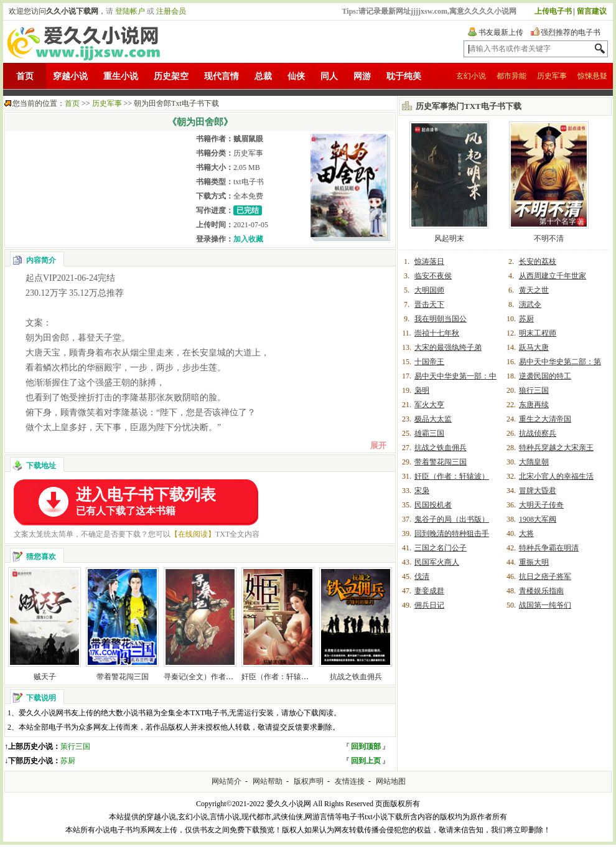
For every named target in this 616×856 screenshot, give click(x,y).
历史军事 (552, 76)
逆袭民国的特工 (545, 376)
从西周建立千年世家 (553, 276)
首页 (25, 76)
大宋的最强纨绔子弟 (448, 347)
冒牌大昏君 (538, 491)
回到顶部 (366, 746)
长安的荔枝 (538, 261)
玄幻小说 (471, 76)
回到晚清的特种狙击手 (452, 534)
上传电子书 (553, 11)
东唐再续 (534, 405)
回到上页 (366, 761)
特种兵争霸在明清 (549, 548)
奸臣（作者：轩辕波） (279, 677)
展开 (378, 445)
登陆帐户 (130, 11)
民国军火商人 (437, 562)
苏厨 (68, 761)
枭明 (422, 390)
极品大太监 (433, 419)
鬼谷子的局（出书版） (452, 519)
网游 (362, 76)
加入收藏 (248, 239)
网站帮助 (268, 781)
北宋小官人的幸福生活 (556, 476)
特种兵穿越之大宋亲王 (556, 448)
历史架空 (171, 76)
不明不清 (549, 238)
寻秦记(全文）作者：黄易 (206, 677)
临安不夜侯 (433, 276)
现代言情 (222, 76)
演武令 (530, 304)
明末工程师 (538, 333)
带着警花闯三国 (123, 677)
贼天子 (45, 677)
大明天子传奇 (541, 505)
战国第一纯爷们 (545, 605)
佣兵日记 (429, 605)
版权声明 (309, 781)
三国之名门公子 (441, 548)
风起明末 (449, 238)
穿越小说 (70, 76)
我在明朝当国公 (441, 319)
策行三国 (75, 746)
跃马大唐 (534, 347)
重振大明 (534, 562)
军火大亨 (429, 405)
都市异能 (511, 76)
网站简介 (226, 781)
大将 (526, 534)
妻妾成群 (429, 591)
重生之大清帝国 (545, 419)
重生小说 (121, 76)
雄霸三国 (429, 433)
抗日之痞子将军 (545, 576)
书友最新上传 (501, 32)
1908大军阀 (538, 519)
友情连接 (350, 781)
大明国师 (429, 290)
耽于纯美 (404, 76)
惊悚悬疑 (592, 76)
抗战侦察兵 (538, 433)
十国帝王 (429, 362)
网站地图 (391, 781)
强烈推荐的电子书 (571, 32)
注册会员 (171, 11)
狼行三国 (534, 390)
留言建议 (592, 11)
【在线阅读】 (193, 534)
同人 (329, 76)
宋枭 (422, 491)
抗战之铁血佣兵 (356, 677)
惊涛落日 (429, 261)
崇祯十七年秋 (437, 333)
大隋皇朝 (534, 462)
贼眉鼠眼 (248, 139)
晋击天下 (429, 304)
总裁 (263, 76)
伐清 (422, 576)
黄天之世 (534, 290)
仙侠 (296, 76)
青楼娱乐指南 (541, 591)
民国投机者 (433, 505)
